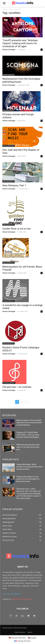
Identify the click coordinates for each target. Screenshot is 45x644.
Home (4, 9)
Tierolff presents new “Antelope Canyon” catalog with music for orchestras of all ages (20, 43)
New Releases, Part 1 (14, 185)
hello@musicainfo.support (22, 599)
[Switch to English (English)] (32, 638)
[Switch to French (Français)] (22, 641)
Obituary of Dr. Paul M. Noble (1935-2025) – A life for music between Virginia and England (28, 435)
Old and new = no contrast (17, 387)
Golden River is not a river (17, 229)
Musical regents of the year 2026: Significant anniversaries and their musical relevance (29, 423)
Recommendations (9, 383)
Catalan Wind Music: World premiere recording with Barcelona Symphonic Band (30, 467)
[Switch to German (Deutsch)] (17, 638)
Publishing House (9, 75)
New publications (9, 36)
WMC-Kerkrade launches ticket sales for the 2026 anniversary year (28, 447)
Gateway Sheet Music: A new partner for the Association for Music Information (28, 479)
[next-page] (27, 402)
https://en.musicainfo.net (12, 594)
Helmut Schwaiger (9, 49)
